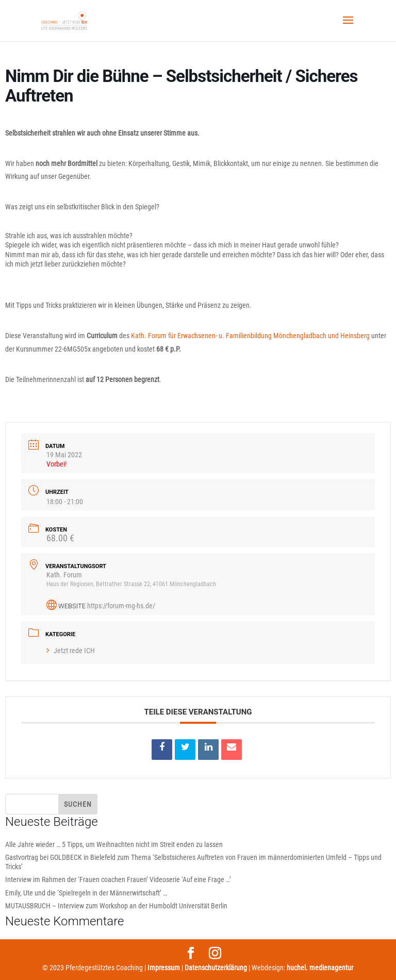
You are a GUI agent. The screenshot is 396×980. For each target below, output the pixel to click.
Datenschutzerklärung (216, 968)
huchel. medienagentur (320, 968)
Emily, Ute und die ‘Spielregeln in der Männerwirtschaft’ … (86, 893)
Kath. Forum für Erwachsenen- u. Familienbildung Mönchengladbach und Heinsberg (250, 336)
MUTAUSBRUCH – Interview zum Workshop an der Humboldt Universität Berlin (116, 906)
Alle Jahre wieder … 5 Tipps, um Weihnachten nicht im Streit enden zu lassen (114, 844)
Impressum (164, 968)
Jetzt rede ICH (71, 651)
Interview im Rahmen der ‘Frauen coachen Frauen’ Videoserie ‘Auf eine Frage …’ (118, 879)
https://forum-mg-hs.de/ (121, 606)
